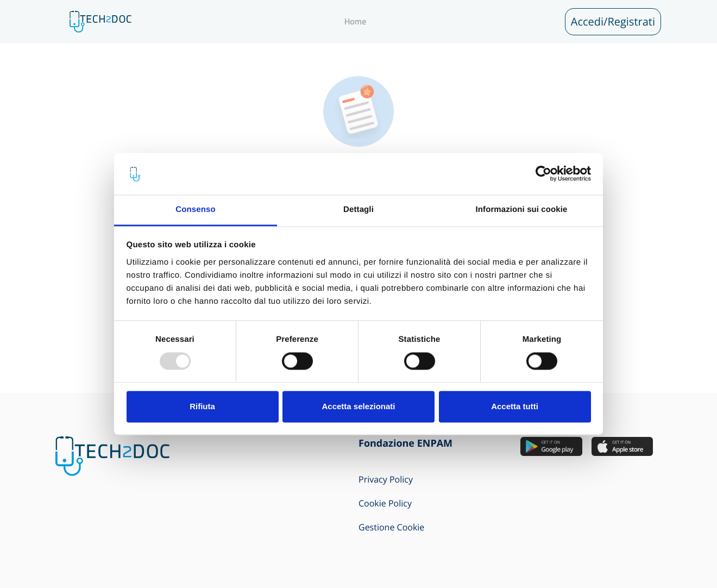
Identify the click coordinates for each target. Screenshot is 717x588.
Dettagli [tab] (358, 209)
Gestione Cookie (391, 527)
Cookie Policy (385, 503)
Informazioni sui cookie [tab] (522, 209)
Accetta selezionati (358, 406)
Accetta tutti (515, 406)
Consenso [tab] (195, 209)
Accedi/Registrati (613, 21)
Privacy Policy (386, 479)
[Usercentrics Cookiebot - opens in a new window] (543, 174)
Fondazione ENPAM (405, 443)
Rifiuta (202, 406)
